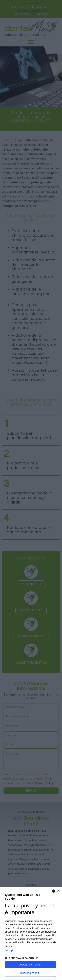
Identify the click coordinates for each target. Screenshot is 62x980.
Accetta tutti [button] (31, 965)
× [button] (58, 891)
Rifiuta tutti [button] (30, 973)
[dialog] (31, 933)
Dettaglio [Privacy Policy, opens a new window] (10, 951)
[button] (31, 958)
